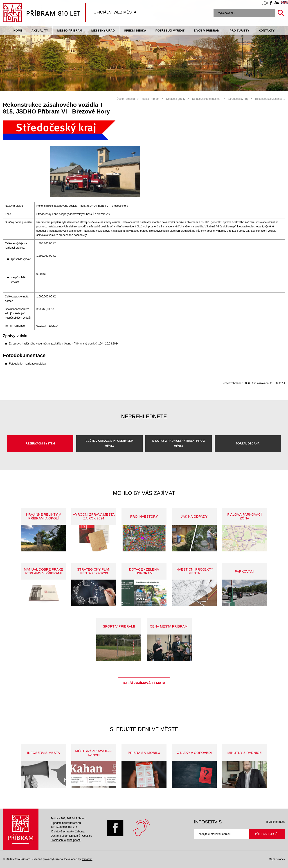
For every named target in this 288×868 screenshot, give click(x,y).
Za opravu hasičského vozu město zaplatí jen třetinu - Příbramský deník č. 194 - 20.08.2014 (64, 344)
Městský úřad (103, 31)
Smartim (87, 859)
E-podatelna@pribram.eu (66, 823)
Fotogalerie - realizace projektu (28, 364)
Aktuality (40, 31)
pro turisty (239, 31)
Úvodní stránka (126, 99)
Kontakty (267, 31)
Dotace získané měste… (207, 99)
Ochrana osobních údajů (65, 836)
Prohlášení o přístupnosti (66, 840)
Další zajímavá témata (144, 683)
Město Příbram (70, 31)
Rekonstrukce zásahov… (270, 99)
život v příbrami (207, 31)
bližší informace (276, 822)
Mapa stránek (277, 859)
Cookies (87, 836)
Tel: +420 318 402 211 (64, 827)
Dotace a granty (176, 99)
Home (18, 31)
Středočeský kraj (238, 99)
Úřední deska (135, 31)
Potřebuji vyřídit (170, 31)
